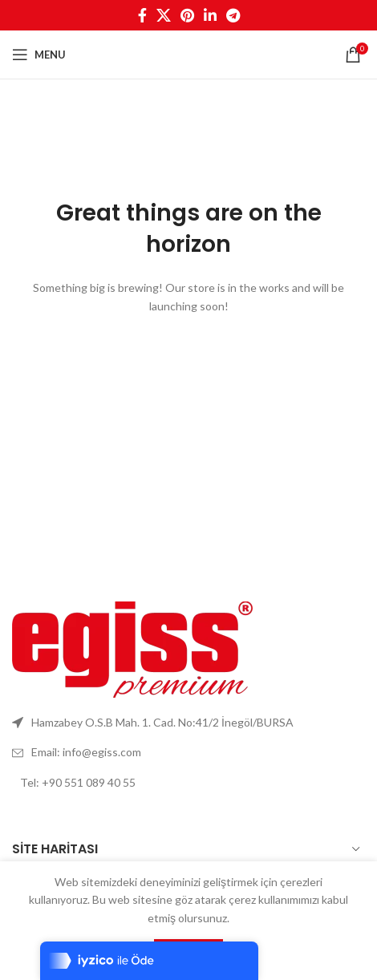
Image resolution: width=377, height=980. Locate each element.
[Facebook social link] (142, 15)
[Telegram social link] (233, 15)
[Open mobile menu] (39, 55)
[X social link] (164, 15)
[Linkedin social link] (210, 15)
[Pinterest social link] (187, 15)
